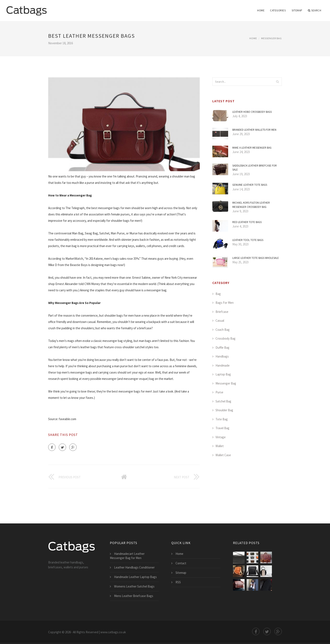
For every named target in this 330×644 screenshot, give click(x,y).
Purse (219, 392)
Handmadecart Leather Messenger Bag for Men (127, 556)
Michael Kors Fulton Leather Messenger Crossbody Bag (251, 205)
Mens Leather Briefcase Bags (134, 596)
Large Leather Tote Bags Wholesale (256, 258)
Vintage (221, 437)
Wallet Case (223, 455)
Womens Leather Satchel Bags (134, 586)
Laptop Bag (223, 374)
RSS (178, 582)
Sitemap (297, 10)
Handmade (223, 365)
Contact (181, 563)
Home (261, 10)
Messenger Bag (271, 38)
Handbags (222, 356)
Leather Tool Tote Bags (248, 240)
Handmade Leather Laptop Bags (135, 577)
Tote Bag (222, 419)
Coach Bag (223, 330)
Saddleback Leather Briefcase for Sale (255, 168)
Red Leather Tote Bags (247, 222)
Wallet (220, 446)
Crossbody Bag (226, 338)
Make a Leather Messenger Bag (252, 148)
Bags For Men (225, 303)
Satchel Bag (223, 401)
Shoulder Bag (224, 410)
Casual (220, 321)
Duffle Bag (222, 348)
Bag (218, 294)
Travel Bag (222, 428)
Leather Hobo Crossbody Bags (252, 112)
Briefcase (222, 312)
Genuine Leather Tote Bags (250, 185)
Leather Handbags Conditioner (134, 567)
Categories (278, 10)
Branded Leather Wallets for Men (254, 130)
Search (315, 11)
